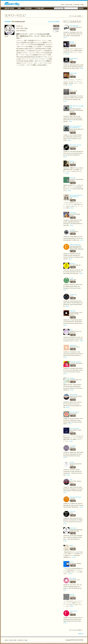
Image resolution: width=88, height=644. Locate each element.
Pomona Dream (74, 395)
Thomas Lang (73, 295)
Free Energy (73, 446)
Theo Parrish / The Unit (75, 145)
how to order (69, 4)
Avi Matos (72, 378)
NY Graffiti (72, 230)
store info (77, 4)
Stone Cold (72, 512)
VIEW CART (39, 8)
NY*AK (71, 278)
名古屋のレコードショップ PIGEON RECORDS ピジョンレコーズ (12, 4)
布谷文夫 (72, 161)
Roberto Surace (74, 611)
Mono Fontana (73, 73)
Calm (71, 480)
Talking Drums (73, 346)
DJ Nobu (72, 462)
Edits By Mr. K (73, 528)
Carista (71, 562)
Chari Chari (73, 178)
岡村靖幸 (72, 42)
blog (82, 4)
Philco (71, 330)
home (62, 4)
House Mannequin (74, 26)
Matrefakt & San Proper (75, 497)
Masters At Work (74, 59)
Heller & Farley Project (75, 245)
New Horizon (73, 578)
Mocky (71, 546)
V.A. (71, 90)
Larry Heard (73, 213)
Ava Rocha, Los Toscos (75, 362)
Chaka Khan (73, 311)
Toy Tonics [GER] (54, 22)
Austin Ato (72, 263)
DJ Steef (7, 22)
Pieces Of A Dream (74, 428)
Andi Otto (72, 595)
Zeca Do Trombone (74, 412)
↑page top (81, 634)
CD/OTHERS (28, 8)
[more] (65, 37)
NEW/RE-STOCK (9, 8)
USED (19, 8)
